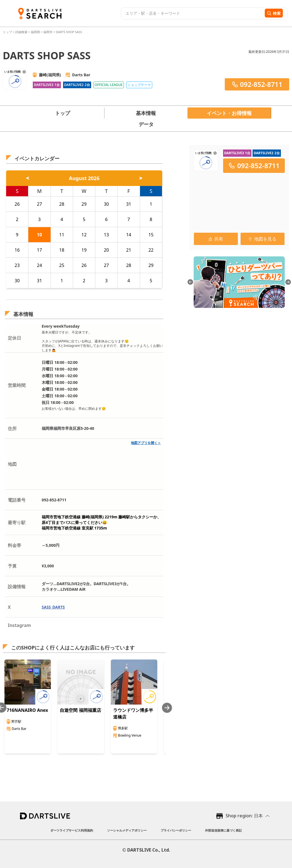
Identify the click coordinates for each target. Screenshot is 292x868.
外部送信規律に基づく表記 (223, 830)
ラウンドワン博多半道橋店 (133, 713)
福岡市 (48, 32)
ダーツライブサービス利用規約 (72, 830)
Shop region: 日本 (244, 816)
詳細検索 (22, 32)
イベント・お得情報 (229, 113)
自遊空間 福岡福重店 (80, 710)
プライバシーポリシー (176, 830)
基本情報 (146, 113)
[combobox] (192, 13)
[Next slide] (167, 708)
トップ (8, 32)
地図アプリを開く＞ (146, 443)
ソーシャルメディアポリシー (127, 830)
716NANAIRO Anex (27, 710)
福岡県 (35, 32)
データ (146, 124)
